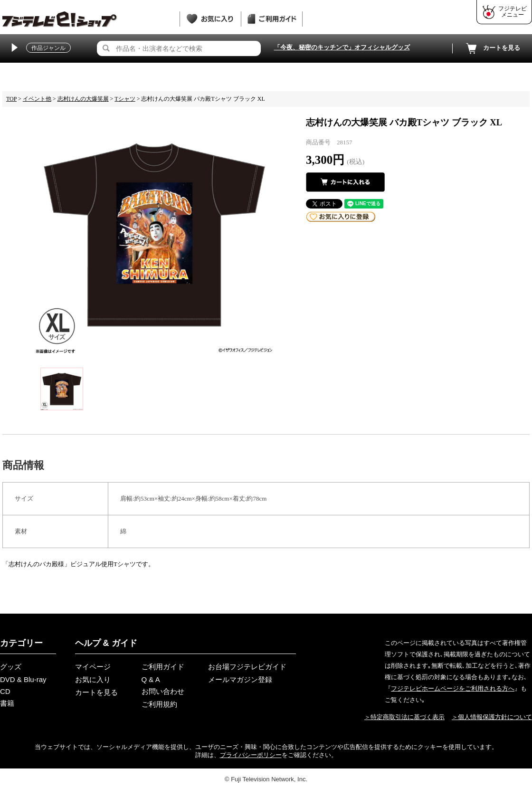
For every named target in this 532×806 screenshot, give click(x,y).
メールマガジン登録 (240, 679)
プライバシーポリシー (251, 755)
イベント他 (37, 99)
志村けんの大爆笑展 (83, 99)
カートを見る (492, 48)
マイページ (93, 667)
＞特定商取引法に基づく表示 (404, 717)
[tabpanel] (154, 235)
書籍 (7, 703)
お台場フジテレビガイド (247, 667)
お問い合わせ (163, 691)
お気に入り (93, 679)
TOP (11, 99)
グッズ (11, 667)
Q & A (151, 679)
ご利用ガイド (163, 667)
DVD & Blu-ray (23, 679)
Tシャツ (125, 99)
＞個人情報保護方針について (492, 717)
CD (5, 691)
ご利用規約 (159, 704)
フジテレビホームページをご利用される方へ (453, 688)
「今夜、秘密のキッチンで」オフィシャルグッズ (342, 47)
